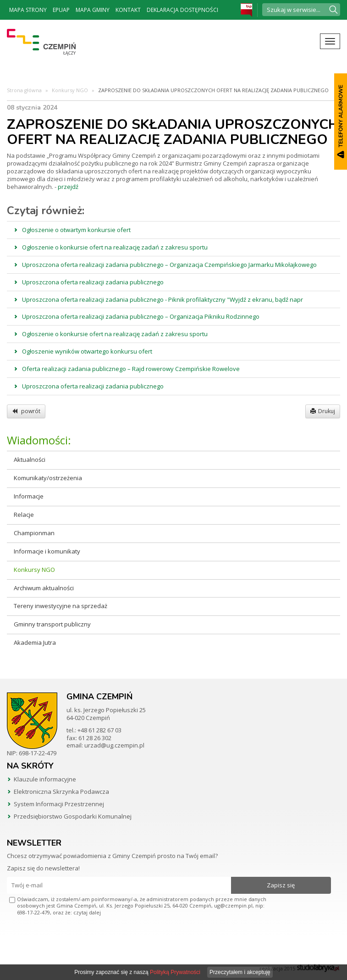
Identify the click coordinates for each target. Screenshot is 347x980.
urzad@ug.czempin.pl (114, 745)
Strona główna (24, 90)
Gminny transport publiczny (52, 624)
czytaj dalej (87, 912)
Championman (34, 533)
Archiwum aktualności (44, 588)
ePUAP (61, 10)
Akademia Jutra (35, 642)
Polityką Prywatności (175, 972)
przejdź (68, 187)
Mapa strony (28, 10)
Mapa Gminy (93, 10)
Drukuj (323, 411)
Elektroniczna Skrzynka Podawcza (61, 792)
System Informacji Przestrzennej (59, 804)
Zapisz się (281, 885)
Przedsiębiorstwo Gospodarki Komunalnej (73, 816)
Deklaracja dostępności (182, 10)
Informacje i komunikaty (47, 551)
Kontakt (128, 10)
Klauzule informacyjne (45, 779)
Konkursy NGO (70, 90)
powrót (26, 411)
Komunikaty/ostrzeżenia (48, 478)
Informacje (29, 496)
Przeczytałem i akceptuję (240, 972)
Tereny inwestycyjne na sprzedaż (61, 606)
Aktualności (30, 460)
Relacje (24, 515)
